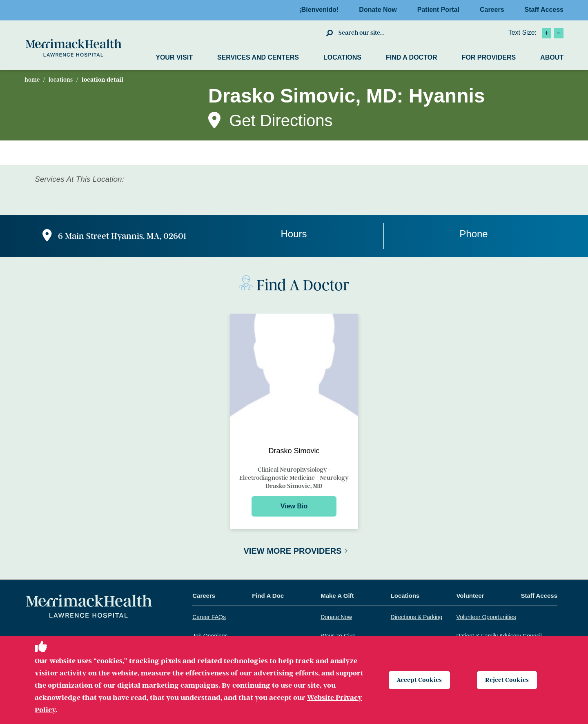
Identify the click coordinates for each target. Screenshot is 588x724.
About (552, 57)
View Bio (294, 506)
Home (32, 80)
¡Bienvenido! (321, 10)
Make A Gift (337, 596)
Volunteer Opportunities (486, 617)
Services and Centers (258, 57)
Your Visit (174, 57)
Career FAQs (209, 617)
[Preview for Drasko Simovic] (294, 421)
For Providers (489, 57)
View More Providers (292, 551)
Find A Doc (268, 596)
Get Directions (281, 120)
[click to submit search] (330, 33)
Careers (494, 10)
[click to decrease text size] (559, 33)
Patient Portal (441, 10)
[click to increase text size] (547, 33)
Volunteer (470, 596)
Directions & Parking (417, 617)
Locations (342, 57)
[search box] (416, 33)
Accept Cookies (420, 680)
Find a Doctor (412, 57)
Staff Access (544, 10)
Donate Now (380, 10)
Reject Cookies (507, 680)
